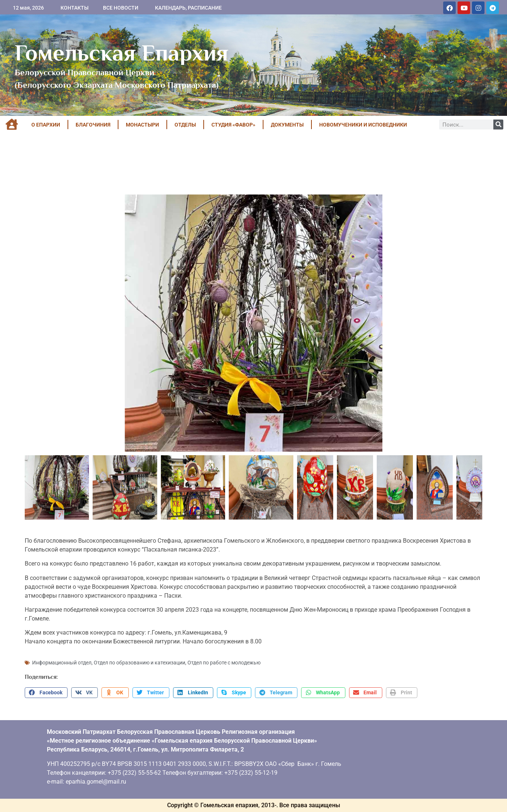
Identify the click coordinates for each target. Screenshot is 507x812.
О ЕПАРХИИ (46, 125)
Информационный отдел (62, 663)
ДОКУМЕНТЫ (287, 125)
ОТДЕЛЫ (185, 125)
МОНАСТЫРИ (142, 125)
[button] (46, 693)
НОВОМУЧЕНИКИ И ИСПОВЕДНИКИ (363, 125)
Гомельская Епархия (122, 53)
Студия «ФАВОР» (233, 125)
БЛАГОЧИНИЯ (93, 125)
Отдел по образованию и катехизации (139, 663)
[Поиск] (498, 125)
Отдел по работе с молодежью (224, 663)
